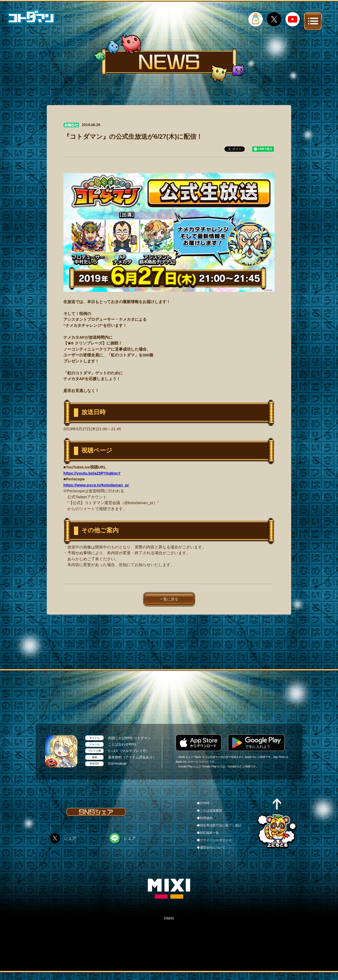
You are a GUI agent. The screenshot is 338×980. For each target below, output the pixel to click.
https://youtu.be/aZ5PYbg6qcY (92, 473)
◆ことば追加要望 (209, 811)
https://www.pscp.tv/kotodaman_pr (96, 485)
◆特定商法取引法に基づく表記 (219, 825)
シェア (70, 838)
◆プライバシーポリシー (214, 840)
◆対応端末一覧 (208, 833)
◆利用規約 (205, 818)
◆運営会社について (211, 848)
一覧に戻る (169, 599)
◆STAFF (203, 803)
